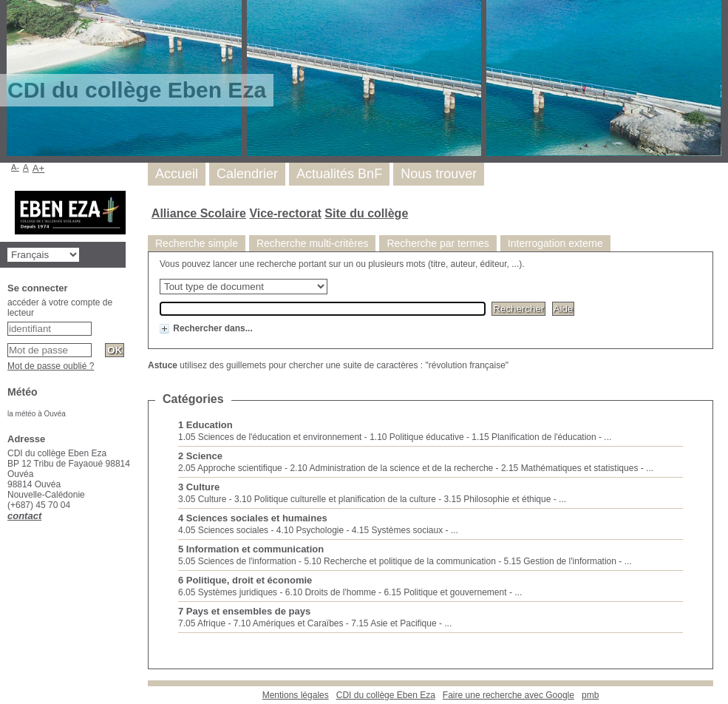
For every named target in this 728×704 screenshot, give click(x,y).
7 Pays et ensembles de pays (244, 611)
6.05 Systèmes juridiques (228, 592)
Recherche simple (197, 243)
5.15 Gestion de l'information (560, 561)
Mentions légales (296, 695)
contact (24, 516)
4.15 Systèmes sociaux (397, 530)
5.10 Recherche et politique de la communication (400, 561)
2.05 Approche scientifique (230, 468)
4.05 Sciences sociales (223, 530)
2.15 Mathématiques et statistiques (569, 468)
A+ (39, 168)
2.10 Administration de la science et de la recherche (391, 468)
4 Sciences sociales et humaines (253, 518)
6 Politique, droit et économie (245, 580)
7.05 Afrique (202, 623)
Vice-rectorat (285, 213)
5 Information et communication (251, 549)
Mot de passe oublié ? (51, 366)
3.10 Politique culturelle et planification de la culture (335, 499)
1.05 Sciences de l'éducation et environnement (270, 437)
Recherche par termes (438, 243)
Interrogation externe (555, 243)
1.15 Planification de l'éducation (534, 437)
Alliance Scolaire (199, 213)
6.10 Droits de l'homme (331, 592)
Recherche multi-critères (313, 243)
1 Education (205, 425)
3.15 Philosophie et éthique (498, 499)
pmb (590, 695)
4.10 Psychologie (310, 530)
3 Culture (199, 487)
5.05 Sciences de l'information (237, 561)
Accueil (177, 174)
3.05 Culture (202, 499)
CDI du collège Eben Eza (386, 695)
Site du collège (366, 213)
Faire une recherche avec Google (508, 695)
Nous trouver (439, 174)
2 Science (200, 456)
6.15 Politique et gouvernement (445, 592)
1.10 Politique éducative (416, 437)
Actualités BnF (339, 174)
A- (15, 167)
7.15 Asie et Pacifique (394, 623)
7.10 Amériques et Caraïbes (289, 623)
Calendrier (247, 174)
